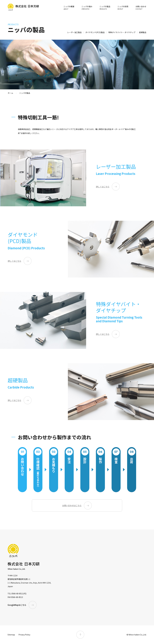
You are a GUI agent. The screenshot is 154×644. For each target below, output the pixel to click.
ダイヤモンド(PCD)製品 (95, 32)
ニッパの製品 (105, 7)
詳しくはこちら (103, 187)
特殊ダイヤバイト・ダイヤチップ (122, 32)
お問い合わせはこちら (72, 505)
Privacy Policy (24, 635)
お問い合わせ (141, 7)
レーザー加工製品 (74, 32)
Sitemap (11, 635)
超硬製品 (143, 32)
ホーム (10, 93)
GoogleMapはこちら (17, 605)
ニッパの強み (87, 7)
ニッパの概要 (69, 7)
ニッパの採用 (123, 7)
